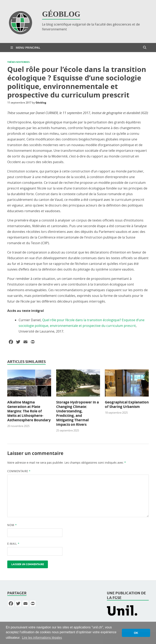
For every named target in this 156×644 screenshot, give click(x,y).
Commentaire (19, 471)
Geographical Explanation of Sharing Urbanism (127, 404)
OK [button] (136, 633)
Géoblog (41, 103)
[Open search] (145, 48)
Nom (12, 525)
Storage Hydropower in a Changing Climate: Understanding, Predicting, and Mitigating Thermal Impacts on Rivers (77, 413)
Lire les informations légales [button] (42, 638)
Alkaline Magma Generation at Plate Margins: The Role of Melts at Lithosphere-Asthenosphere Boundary (29, 411)
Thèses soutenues (18, 62)
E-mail (13, 544)
